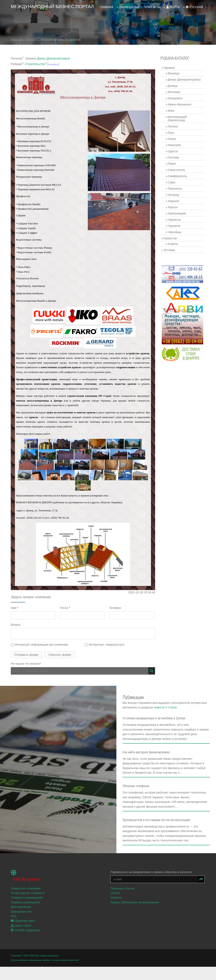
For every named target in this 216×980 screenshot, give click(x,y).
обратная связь (23, 925)
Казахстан (171, 237)
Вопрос (16, 624)
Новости (117, 902)
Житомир (175, 91)
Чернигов (175, 225)
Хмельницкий (177, 212)
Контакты (153, 6)
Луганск (174, 125)
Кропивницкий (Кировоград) (178, 117)
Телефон (116, 607)
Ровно (172, 163)
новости (188, 704)
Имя (15, 607)
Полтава (174, 156)
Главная (107, 6)
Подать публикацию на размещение (135, 907)
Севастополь (177, 169)
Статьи (116, 897)
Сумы (172, 181)
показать (53, 63)
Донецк (173, 85)
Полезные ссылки (123, 893)
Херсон (173, 206)
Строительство (35, 63)
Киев (172, 110)
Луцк (172, 132)
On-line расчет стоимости (28, 897)
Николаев (175, 144)
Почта (65, 607)
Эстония (170, 249)
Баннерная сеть (21, 916)
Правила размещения (25, 907)
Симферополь (178, 175)
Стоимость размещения (27, 902)
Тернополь (176, 188)
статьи (201, 704)
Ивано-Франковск (180, 103)
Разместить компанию (26, 893)
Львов (172, 138)
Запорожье (176, 97)
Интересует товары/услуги (105, 644)
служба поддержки (25, 935)
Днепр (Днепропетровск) (54, 57)
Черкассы (175, 219)
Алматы (174, 243)
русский (194, 6)
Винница (174, 72)
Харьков (174, 200)
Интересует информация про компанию (39, 644)
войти (173, 6)
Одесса (173, 150)
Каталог (31, 39)
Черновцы (175, 231)
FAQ (14, 921)
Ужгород (174, 194)
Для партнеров (21, 911)
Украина (170, 67)
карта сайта (21, 930)
